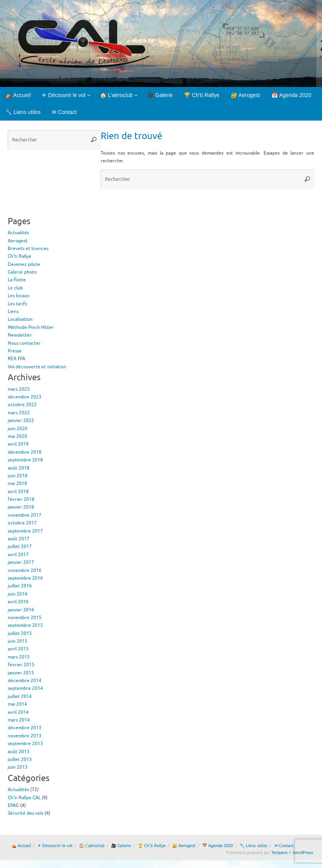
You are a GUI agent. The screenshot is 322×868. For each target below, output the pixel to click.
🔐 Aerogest (184, 846)
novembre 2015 (25, 618)
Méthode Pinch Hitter (31, 327)
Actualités (18, 233)
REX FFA (16, 359)
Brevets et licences (28, 248)
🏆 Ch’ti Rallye (152, 846)
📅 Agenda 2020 (218, 846)
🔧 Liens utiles (253, 846)
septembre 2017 (25, 531)
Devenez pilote (24, 264)
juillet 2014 (20, 696)
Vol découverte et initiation (37, 367)
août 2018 (19, 468)
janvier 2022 (21, 420)
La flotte (17, 280)
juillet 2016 (20, 586)
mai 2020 (17, 436)
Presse (15, 351)
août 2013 (19, 752)
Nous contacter (24, 343)
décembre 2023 (25, 397)
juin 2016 (18, 594)
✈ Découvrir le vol (55, 846)
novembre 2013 (25, 736)
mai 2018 (17, 483)
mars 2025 (19, 389)
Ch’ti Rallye (20, 256)
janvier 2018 (21, 507)
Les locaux (19, 296)
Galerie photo (22, 272)
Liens (13, 311)
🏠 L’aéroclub (92, 846)
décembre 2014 (25, 681)
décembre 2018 (25, 452)
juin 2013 (18, 767)
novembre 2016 (25, 570)
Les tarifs (17, 304)
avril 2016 (18, 602)
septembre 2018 (25, 460)
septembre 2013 (25, 744)
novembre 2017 (25, 515)
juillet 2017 (20, 546)
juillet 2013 (20, 759)
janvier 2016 (21, 610)
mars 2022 (19, 413)
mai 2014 (17, 704)
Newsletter (20, 335)
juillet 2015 (20, 633)
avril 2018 (18, 492)
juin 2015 (18, 641)
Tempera (279, 853)
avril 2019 (18, 444)
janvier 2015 (21, 673)
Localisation (20, 319)
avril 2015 (18, 649)
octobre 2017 (22, 523)
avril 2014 (18, 712)
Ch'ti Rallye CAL (24, 798)
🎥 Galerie (121, 846)
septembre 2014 (25, 688)
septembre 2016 (25, 578)
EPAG (13, 805)
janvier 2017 (21, 562)
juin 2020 (18, 429)
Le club (15, 288)
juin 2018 (18, 476)
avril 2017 (18, 555)
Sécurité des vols (26, 813)
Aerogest (18, 241)
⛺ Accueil (21, 846)
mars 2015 (19, 657)
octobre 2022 (22, 405)
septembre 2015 (25, 625)
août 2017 (19, 539)
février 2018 (21, 499)
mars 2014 (19, 720)
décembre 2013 (25, 728)
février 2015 (21, 665)
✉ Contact (284, 846)
